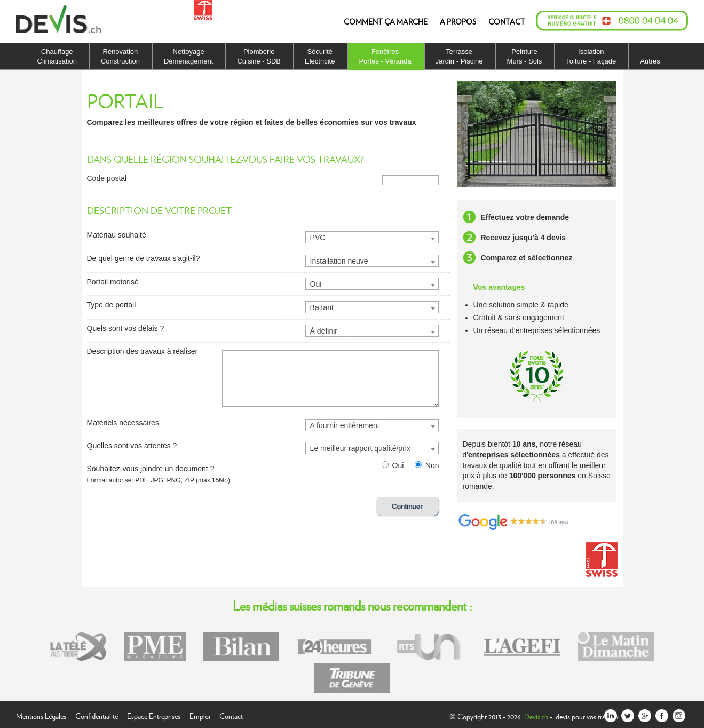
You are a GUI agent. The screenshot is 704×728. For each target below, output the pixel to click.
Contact (231, 715)
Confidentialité (97, 715)
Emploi (200, 715)
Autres (650, 61)
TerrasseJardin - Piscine (459, 56)
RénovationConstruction (120, 56)
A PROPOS (458, 21)
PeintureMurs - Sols (525, 56)
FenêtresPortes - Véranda (385, 56)
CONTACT (507, 21)
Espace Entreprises (154, 715)
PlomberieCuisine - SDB (259, 56)
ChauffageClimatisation (57, 56)
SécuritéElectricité (320, 56)
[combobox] (372, 237)
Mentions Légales (41, 715)
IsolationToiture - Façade (591, 56)
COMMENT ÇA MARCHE (386, 21)
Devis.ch (536, 716)
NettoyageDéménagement (189, 56)
